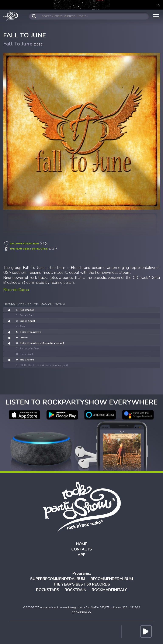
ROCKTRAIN (75, 590)
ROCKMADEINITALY (109, 590)
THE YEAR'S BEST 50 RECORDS (82, 584)
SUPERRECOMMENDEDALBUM (58, 579)
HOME (81, 544)
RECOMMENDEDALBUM (112, 579)
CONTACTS (82, 549)
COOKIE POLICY (81, 612)
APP (82, 555)
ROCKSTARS (48, 590)
